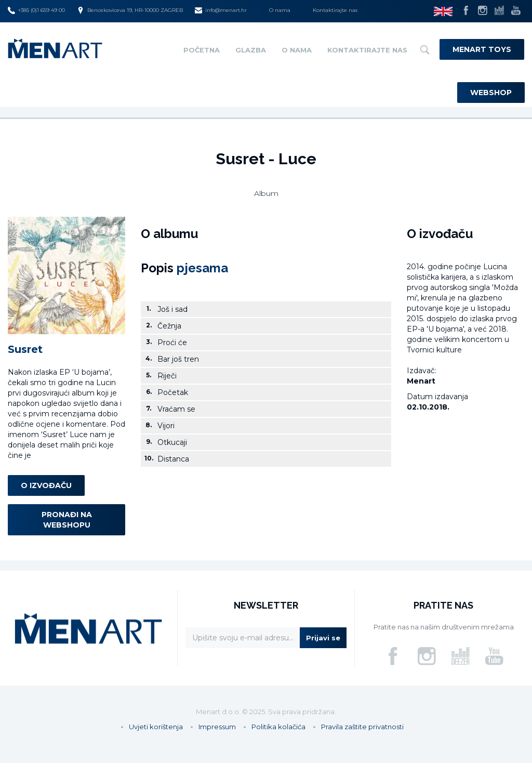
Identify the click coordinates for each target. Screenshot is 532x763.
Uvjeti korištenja (156, 727)
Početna (202, 50)
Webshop (491, 93)
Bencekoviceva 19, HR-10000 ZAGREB (130, 10)
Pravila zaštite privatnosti (362, 727)
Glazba (251, 50)
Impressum (217, 727)
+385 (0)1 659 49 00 (36, 10)
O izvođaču (46, 485)
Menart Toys (482, 49)
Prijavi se (323, 638)
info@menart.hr (221, 10)
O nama (280, 10)
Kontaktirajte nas (335, 10)
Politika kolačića (278, 727)
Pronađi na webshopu (67, 520)
